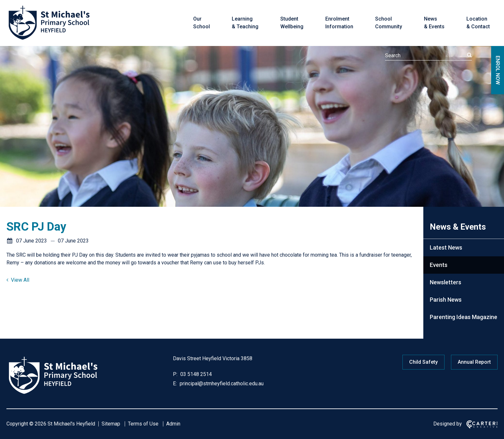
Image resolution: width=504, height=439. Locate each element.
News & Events (434, 23)
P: (175, 374)
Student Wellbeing (292, 23)
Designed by (448, 424)
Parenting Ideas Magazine (464, 317)
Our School (202, 23)
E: (175, 384)
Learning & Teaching (245, 23)
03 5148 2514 (195, 374)
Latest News (446, 247)
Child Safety (423, 362)
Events (439, 265)
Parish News (446, 300)
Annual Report (474, 362)
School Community (389, 23)
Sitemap (111, 424)
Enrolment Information (339, 23)
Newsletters (446, 282)
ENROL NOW (498, 70)
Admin (173, 424)
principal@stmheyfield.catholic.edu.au (221, 384)
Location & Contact (478, 23)
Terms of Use (143, 424)
